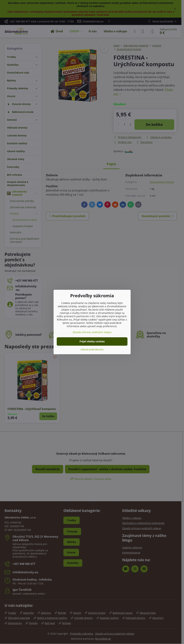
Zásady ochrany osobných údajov (92, 332)
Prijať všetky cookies (92, 341)
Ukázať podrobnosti (92, 349)
